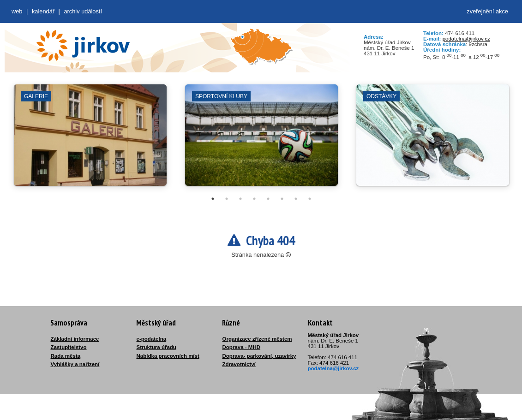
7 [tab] (296, 199)
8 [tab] (310, 199)
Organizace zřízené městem (257, 339)
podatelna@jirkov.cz (466, 39)
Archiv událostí (83, 11)
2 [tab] (227, 199)
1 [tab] (213, 199)
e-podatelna (152, 339)
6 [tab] (282, 199)
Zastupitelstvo (69, 347)
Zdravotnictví (239, 364)
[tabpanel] (90, 140)
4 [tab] (254, 199)
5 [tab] (268, 199)
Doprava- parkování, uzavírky (259, 356)
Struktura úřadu (156, 347)
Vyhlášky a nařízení (75, 364)
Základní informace (75, 339)
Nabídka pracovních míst (168, 356)
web (17, 11)
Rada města (66, 356)
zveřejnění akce (487, 11)
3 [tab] (240, 199)
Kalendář (43, 11)
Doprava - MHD (242, 347)
